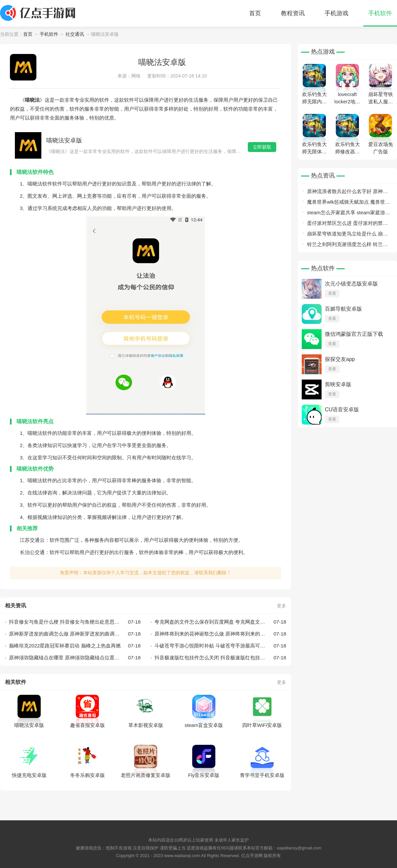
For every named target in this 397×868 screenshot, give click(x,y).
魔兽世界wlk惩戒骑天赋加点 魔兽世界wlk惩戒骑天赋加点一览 (349, 203)
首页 (255, 13)
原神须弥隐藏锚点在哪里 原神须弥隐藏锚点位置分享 (75, 658)
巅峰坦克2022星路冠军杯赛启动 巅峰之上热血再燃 (75, 646)
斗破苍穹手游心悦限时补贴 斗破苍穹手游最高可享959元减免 (220, 646)
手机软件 (380, 13)
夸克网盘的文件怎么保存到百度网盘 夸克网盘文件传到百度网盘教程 (220, 622)
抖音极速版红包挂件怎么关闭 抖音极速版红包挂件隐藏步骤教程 (220, 658)
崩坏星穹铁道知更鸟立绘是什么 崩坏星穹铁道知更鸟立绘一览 (347, 235)
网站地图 (198, 832)
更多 (282, 606)
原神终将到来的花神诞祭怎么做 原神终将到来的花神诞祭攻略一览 (220, 634)
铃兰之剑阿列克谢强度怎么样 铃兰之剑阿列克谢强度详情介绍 (347, 246)
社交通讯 (75, 34)
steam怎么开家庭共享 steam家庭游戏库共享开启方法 (349, 214)
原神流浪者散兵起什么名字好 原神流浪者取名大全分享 (347, 193)
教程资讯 (293, 13)
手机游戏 (336, 13)
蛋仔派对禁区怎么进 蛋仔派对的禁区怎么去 (347, 224)
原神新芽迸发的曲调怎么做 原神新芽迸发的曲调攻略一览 (75, 634)
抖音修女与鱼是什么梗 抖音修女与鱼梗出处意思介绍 (75, 622)
